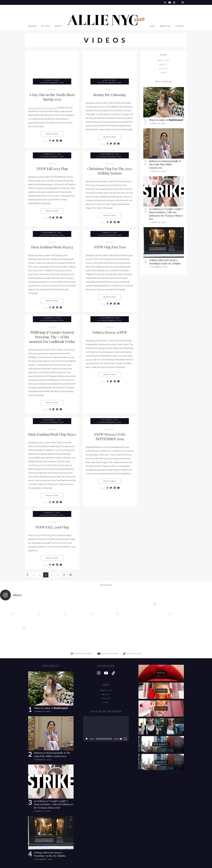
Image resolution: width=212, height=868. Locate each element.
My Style (46, 26)
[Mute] (121, 715)
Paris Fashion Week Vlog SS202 (52, 434)
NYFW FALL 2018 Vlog (52, 527)
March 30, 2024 (159, 123)
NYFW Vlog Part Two (110, 247)
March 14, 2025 (159, 222)
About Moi (165, 26)
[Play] (87, 715)
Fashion (32, 26)
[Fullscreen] (125, 715)
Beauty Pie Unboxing (110, 95)
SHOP (153, 26)
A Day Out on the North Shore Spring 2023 (52, 97)
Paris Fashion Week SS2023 (52, 247)
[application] (106, 705)
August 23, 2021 (159, 171)
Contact (180, 26)
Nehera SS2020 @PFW (110, 332)
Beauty (59, 26)
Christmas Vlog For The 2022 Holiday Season (110, 171)
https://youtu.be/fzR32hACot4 (43, 107)
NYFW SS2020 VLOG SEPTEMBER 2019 (110, 437)
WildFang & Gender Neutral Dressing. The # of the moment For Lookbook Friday (52, 337)
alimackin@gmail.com (53, 83)
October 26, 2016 (159, 267)
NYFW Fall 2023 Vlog (52, 169)
